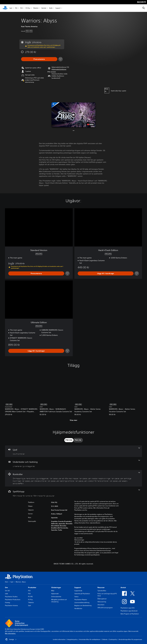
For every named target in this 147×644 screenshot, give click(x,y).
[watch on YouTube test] (90, 124)
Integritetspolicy (72, 639)
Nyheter (44, 8)
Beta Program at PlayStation (130, 614)
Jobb (6, 594)
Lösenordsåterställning (82, 603)
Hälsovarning (102, 602)
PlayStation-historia (11, 605)
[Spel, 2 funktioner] (73, 493)
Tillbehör (36, 8)
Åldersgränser (102, 599)
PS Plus (28, 8)
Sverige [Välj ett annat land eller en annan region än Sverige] (11, 639)
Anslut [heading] (123, 587)
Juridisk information (59, 639)
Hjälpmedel (55, 594)
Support (58, 8)
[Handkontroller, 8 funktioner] (73, 478)
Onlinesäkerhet (56, 597)
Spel (11, 8)
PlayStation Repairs (81, 600)
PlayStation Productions (13, 600)
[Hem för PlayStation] (5, 8)
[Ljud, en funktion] (73, 451)
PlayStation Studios (11, 597)
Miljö (53, 591)
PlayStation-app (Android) (129, 611)
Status (76, 597)
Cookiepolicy (113, 639)
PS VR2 (30, 597)
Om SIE (7, 591)
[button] (59, 69)
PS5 (16, 8)
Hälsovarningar (79, 540)
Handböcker (78, 608)
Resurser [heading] (101, 587)
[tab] (69, 440)
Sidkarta (105, 639)
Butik (51, 8)
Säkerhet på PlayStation (82, 594)
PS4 (21, 8)
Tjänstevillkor (102, 591)
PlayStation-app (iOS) (128, 608)
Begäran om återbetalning (83, 605)
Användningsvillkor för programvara (130, 639)
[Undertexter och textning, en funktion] (73, 464)
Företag (7, 603)
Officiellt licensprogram (105, 608)
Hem (7, 582)
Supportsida (78, 591)
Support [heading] (78, 587)
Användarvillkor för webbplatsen (90, 639)
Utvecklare (101, 605)
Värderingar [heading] (56, 587)
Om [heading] (6, 587)
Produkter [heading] (32, 587)
